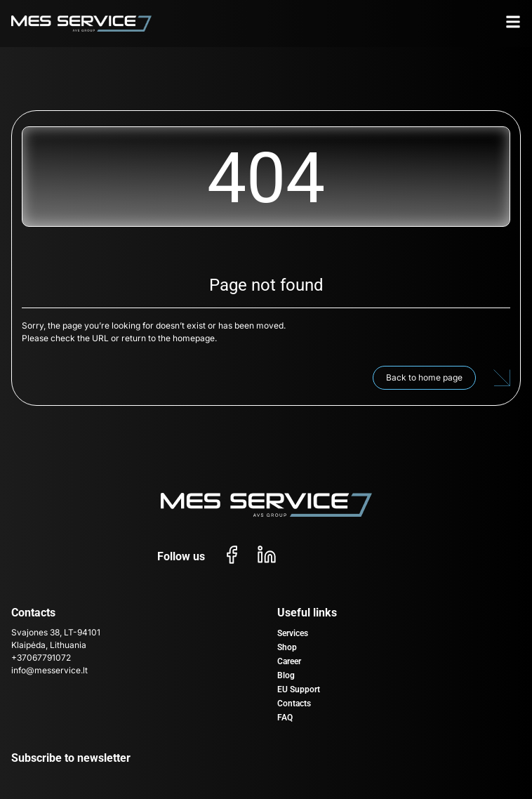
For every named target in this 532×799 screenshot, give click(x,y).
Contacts (294, 704)
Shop (287, 647)
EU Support (299, 689)
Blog (286, 675)
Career (289, 661)
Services (293, 633)
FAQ (285, 718)
